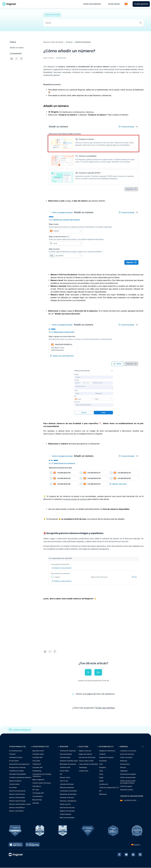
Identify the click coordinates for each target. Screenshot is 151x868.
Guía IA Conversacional (17, 791)
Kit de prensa (125, 764)
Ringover (69, 42)
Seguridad (124, 771)
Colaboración (84, 771)
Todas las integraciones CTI (109, 788)
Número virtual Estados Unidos (20, 804)
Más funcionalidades (67, 818)
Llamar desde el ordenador (88, 764)
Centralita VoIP (37, 758)
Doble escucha (65, 804)
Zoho (101, 764)
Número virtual (65, 778)
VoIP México (37, 786)
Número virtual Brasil (16, 811)
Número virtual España (17, 798)
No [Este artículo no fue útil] (98, 672)
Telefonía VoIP (65, 768)
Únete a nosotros (126, 758)
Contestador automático (68, 791)
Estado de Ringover (22, 730)
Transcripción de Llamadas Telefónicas (42, 775)
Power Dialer (64, 771)
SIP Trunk (36, 790)
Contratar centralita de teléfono (20, 778)
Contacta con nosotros (128, 751)
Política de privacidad (128, 778)
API (100, 791)
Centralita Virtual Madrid (18, 774)
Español (137, 845)
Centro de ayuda (126, 786)
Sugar (101, 778)
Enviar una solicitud (92, 4)
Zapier (101, 781)
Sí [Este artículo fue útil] (88, 672)
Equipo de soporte (85, 754)
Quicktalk (36, 803)
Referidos (124, 761)
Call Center (36, 761)
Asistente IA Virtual (16, 758)
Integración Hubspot (106, 758)
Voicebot (12, 754)
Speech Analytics (15, 781)
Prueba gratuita (141, 4)
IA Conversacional (16, 751)
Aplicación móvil (38, 751)
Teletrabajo (83, 768)
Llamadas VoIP (38, 768)
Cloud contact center (86, 761)
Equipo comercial (85, 751)
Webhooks (103, 794)
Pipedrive (103, 768)
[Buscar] (93, 23)
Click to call (64, 781)
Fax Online (13, 788)
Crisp (101, 771)
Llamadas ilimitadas (67, 784)
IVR (61, 774)
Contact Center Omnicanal (42, 783)
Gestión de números (83, 42)
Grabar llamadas (66, 814)
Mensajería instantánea (68, 764)
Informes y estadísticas (68, 801)
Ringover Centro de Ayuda (53, 42)
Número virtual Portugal (17, 801)
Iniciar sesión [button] (114, 4)
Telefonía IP (37, 764)
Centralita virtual (38, 754)
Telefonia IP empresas (68, 751)
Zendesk (102, 754)
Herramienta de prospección (19, 764)
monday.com (104, 784)
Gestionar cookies (127, 790)
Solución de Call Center (87, 758)
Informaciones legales (128, 774)
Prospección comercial (17, 768)
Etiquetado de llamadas (68, 794)
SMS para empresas (67, 788)
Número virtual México (17, 808)
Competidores (38, 796)
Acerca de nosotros (127, 754)
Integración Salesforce (107, 751)
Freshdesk (103, 761)
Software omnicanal (67, 798)
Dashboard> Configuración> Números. (78, 112)
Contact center (14, 784)
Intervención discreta (67, 808)
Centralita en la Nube (16, 771)
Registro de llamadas (67, 811)
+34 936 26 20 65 (129, 801)
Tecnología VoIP (38, 793)
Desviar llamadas (66, 754)
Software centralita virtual (69, 761)
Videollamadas (65, 758)
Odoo (101, 774)
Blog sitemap (37, 800)
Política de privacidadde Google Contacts (128, 782)
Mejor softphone (38, 780)
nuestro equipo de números (76, 499)
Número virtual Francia (17, 794)
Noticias (123, 768)
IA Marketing (37, 771)
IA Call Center (14, 761)
